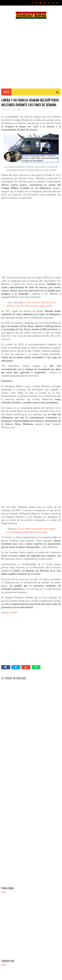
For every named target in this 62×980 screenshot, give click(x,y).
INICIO (6, 93)
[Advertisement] (31, 54)
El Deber (13, 619)
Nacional (25, 116)
